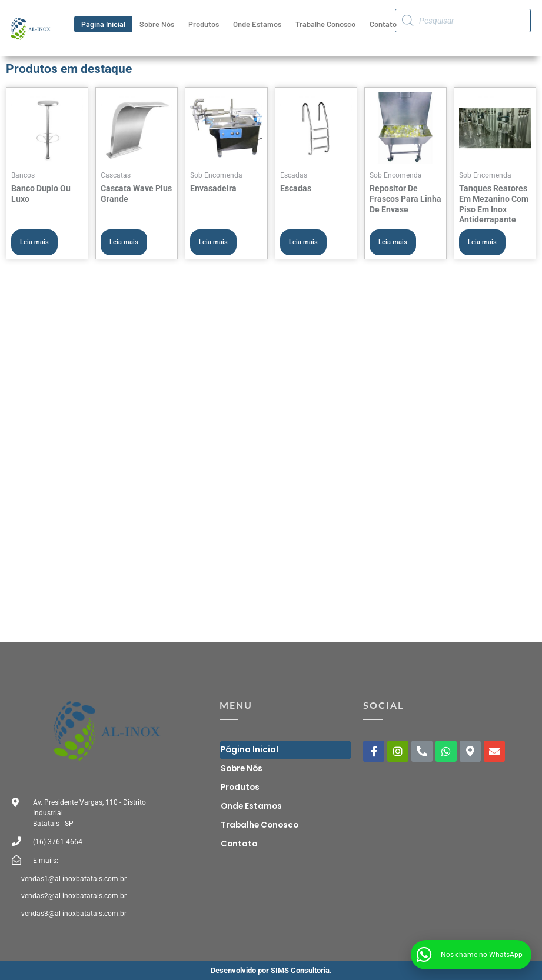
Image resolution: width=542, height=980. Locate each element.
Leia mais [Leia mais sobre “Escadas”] (303, 242)
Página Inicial (103, 24)
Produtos (204, 24)
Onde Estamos (257, 24)
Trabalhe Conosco (325, 24)
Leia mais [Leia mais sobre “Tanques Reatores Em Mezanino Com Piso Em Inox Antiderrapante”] (482, 242)
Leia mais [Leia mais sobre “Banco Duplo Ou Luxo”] (34, 242)
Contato (383, 24)
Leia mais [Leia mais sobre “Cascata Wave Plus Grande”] (124, 242)
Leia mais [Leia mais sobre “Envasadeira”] (213, 242)
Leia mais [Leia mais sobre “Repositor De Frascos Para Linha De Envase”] (393, 242)
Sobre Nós (157, 24)
